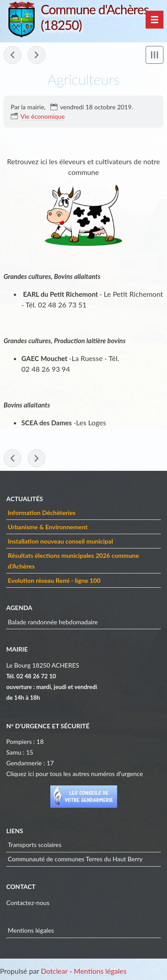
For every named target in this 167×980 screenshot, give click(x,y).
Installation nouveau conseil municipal (61, 541)
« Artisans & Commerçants (12, 55)
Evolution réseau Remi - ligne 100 (54, 580)
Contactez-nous (28, 903)
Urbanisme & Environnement (48, 527)
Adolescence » (37, 55)
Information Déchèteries (42, 513)
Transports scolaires (35, 845)
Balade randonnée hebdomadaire (53, 622)
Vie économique (43, 116)
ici (31, 774)
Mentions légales (31, 930)
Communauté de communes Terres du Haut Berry (75, 859)
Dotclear (54, 971)
